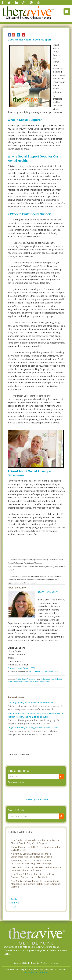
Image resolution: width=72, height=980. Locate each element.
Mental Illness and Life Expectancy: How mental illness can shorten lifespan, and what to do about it (36, 715)
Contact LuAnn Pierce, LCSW (21, 668)
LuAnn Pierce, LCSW (48, 592)
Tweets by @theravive (36, 799)
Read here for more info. (36, 972)
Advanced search (16, 782)
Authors (15, 903)
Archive (15, 899)
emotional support (21, 682)
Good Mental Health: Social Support (29, 40)
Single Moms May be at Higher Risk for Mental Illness (34, 728)
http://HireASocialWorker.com (44, 671)
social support (46, 679)
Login (14, 906)
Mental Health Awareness (26, 679)
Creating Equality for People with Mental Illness (30, 703)
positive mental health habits (39, 682)
